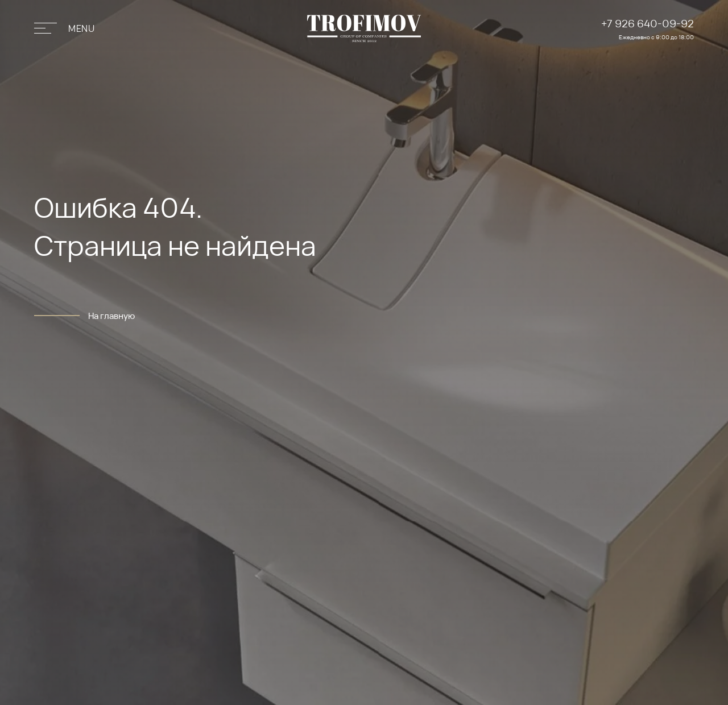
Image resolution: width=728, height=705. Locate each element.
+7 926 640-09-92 (648, 23)
